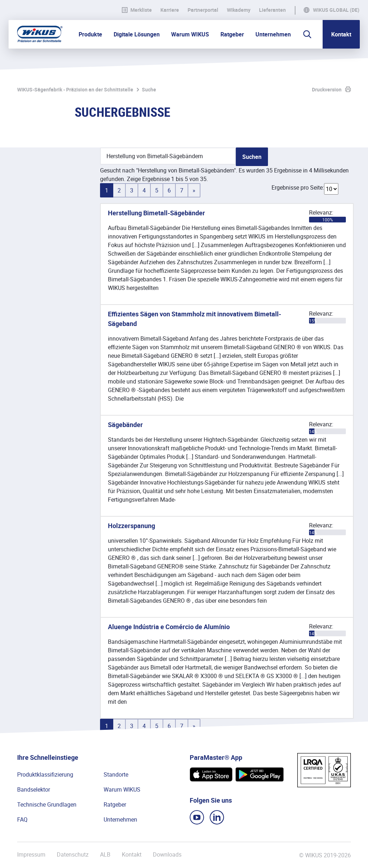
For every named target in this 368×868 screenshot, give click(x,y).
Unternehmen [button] (273, 34)
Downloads (167, 855)
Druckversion (327, 89)
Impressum (31, 855)
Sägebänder (125, 425)
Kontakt (341, 34)
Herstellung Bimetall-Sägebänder (156, 213)
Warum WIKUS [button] (190, 34)
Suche (149, 89)
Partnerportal (203, 10)
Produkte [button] (90, 34)
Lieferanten (272, 10)
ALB (105, 855)
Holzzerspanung (131, 526)
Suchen (252, 157)
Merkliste (137, 10)
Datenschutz (73, 855)
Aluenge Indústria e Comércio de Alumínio (169, 627)
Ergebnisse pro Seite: (298, 187)
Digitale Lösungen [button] (137, 34)
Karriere (170, 10)
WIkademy (239, 10)
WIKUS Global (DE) (336, 10)
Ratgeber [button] (232, 34)
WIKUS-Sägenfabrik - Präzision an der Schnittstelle (75, 89)
